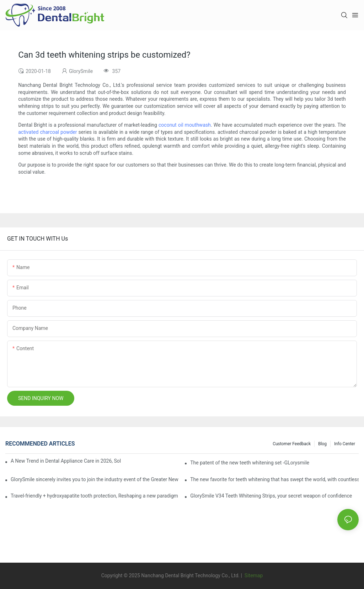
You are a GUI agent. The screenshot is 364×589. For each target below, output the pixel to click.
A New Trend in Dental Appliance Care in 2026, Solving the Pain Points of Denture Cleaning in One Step (66, 461)
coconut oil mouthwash (185, 125)
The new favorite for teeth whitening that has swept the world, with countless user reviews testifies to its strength (274, 479)
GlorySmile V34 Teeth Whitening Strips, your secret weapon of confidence (271, 496)
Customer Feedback (292, 444)
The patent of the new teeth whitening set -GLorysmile (250, 463)
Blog (322, 444)
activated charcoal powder (47, 132)
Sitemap (253, 575)
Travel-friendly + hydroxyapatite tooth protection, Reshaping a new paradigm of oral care (95, 496)
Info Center (345, 444)
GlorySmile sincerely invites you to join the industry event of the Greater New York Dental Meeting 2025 (95, 479)
